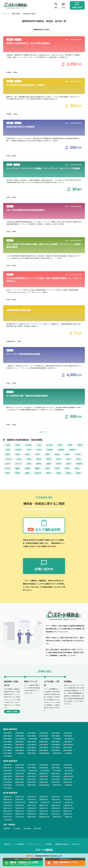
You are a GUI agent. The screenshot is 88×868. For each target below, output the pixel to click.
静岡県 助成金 (44, 773)
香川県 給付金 (8, 814)
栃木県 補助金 (32, 736)
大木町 (39, 450)
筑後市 (69, 464)
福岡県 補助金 (44, 750)
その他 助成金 (8, 788)
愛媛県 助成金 (20, 782)
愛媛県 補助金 (20, 750)
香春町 (79, 473)
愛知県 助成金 (56, 773)
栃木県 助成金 (32, 768)
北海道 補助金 (8, 733)
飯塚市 (69, 473)
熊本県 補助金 (8, 753)
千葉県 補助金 (68, 736)
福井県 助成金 (69, 771)
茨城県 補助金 (20, 736)
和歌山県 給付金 (68, 808)
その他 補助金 (8, 756)
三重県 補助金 (68, 742)
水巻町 (79, 459)
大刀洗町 (18, 450)
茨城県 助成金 (20, 768)
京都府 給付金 (20, 808)
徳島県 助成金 (68, 779)
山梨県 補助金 (8, 742)
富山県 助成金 (45, 771)
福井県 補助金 (69, 739)
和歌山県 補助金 (68, 745)
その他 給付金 (8, 820)
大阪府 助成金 (32, 776)
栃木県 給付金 (32, 799)
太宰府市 (72, 450)
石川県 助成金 (57, 771)
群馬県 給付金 (44, 799)
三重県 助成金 (68, 773)
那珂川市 (38, 473)
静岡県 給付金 (44, 805)
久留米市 (28, 445)
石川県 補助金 (57, 739)
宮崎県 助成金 (32, 785)
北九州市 (49, 445)
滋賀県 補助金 (8, 745)
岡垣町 (57, 454)
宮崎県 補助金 (32, 753)
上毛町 (8, 445)
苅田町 (77, 468)
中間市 (18, 445)
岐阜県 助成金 (32, 773)
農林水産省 (38, 828)
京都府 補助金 (20, 745)
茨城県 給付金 (20, 799)
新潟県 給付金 (33, 802)
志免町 (29, 459)
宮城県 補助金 (44, 733)
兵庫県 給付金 (44, 808)
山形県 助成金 (68, 765)
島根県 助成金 (20, 779)
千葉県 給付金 (68, 799)
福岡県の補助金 (16, 14)
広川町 (19, 459)
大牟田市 (49, 450)
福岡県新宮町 (11, 341)
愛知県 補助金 (56, 742)
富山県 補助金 (45, 739)
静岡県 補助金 (44, 742)
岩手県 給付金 (32, 797)
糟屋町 (37, 468)
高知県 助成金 (32, 782)
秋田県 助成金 (56, 765)
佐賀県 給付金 (56, 814)
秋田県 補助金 (56, 733)
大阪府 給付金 (32, 808)
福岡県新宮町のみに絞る (41, 29)
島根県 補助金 (20, 747)
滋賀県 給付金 (8, 808)
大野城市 (61, 450)
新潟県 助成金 (33, 771)
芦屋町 (67, 468)
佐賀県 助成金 (56, 782)
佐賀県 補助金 (56, 750)
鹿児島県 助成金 (44, 785)
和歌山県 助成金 (68, 776)
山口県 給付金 (56, 811)
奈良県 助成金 (56, 776)
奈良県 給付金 (56, 808)
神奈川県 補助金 (20, 739)
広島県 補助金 (44, 747)
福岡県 (9, 72)
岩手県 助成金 (32, 765)
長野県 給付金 (20, 805)
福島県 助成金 (8, 768)
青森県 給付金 (20, 797)
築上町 (8, 468)
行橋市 (8, 473)
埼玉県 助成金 (56, 768)
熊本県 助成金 (8, 785)
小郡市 (47, 454)
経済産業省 (7, 828)
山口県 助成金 (56, 779)
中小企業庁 (17, 828)
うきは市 (78, 454)
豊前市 (18, 473)
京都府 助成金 (20, 776)
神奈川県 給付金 (20, 802)
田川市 (8, 464)
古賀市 (60, 445)
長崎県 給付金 (68, 814)
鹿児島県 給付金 (44, 817)
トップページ (5, 14)
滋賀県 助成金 (8, 776)
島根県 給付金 (20, 811)
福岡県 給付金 (44, 814)
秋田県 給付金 (56, 797)
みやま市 (8, 459)
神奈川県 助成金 (20, 771)
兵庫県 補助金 (44, 745)
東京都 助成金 (8, 771)
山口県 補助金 (56, 747)
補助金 (15, 72)
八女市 (39, 445)
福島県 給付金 (8, 799)
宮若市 (27, 454)
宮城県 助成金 (44, 765)
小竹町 (37, 454)
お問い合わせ (76, 844)
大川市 (29, 450)
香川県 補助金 (8, 750)
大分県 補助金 (20, 753)
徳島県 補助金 (68, 747)
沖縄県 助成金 (57, 785)
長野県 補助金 (20, 742)
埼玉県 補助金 (56, 736)
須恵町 (59, 473)
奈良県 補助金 (56, 745)
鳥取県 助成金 (8, 779)
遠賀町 (27, 473)
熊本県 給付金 (8, 817)
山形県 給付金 (68, 797)
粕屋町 (27, 468)
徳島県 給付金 (68, 811)
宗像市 (18, 454)
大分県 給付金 (20, 817)
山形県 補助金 (68, 733)
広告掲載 (49, 844)
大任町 (8, 450)
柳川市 (59, 459)
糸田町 (57, 468)
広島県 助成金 (44, 779)
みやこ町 (18, 464)
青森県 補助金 (20, 733)
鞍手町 (49, 473)
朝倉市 (49, 459)
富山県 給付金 (45, 802)
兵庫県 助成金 (44, 776)
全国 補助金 (68, 753)
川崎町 (67, 454)
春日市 (39, 459)
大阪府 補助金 (32, 745)
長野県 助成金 (20, 773)
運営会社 (7, 844)
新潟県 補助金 (33, 739)
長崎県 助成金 (68, 782)
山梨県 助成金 (8, 773)
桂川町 (69, 459)
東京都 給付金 (8, 802)
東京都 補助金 (8, 739)
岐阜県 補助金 (32, 742)
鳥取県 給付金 (8, 811)
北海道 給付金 (8, 797)
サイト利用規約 (19, 844)
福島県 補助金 (8, 736)
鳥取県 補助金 (8, 747)
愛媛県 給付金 (20, 814)
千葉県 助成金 (68, 768)
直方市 (29, 464)
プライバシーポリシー (35, 844)
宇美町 (8, 454)
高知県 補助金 (32, 750)
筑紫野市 (79, 464)
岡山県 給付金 (32, 811)
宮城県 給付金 (44, 797)
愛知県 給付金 (56, 805)
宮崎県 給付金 (32, 817)
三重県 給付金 (68, 805)
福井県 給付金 (69, 802)
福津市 (59, 464)
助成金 (19, 341)
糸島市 (47, 468)
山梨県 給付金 (8, 805)
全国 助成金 (68, 785)
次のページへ (44, 432)
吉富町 (70, 445)
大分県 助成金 (20, 785)
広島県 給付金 (44, 811)
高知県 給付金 (32, 814)
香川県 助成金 (8, 782)
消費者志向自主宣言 (62, 844)
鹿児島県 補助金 (44, 753)
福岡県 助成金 (44, 782)
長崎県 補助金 (68, 750)
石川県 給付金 (57, 802)
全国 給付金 (68, 817)
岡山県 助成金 (32, 779)
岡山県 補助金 (32, 747)
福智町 (49, 464)
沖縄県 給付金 (57, 817)
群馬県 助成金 (44, 768)
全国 (8, 156)
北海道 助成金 (8, 765)
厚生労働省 (27, 828)
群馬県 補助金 (44, 736)
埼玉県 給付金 (56, 799)
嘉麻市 (80, 445)
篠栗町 (18, 468)
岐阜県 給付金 (32, 805)
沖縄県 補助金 (57, 753)
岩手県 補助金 (32, 733)
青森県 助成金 (20, 765)
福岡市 (39, 464)
